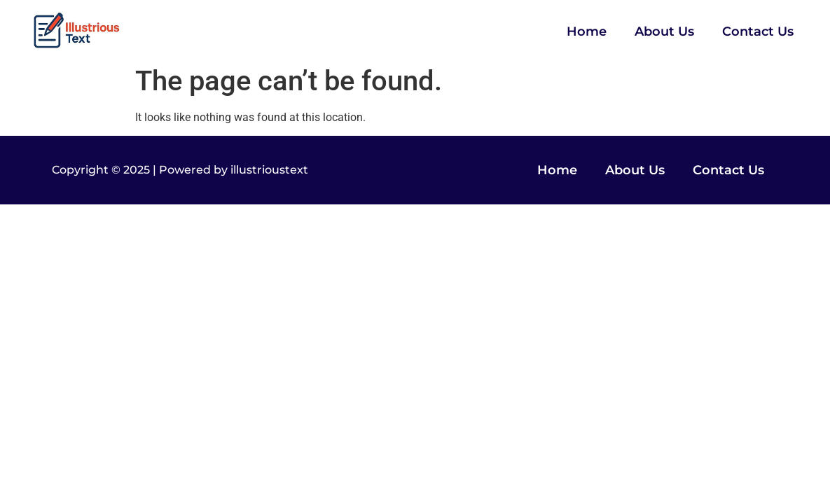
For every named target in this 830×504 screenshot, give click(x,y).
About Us (664, 31)
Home (587, 31)
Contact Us (758, 31)
